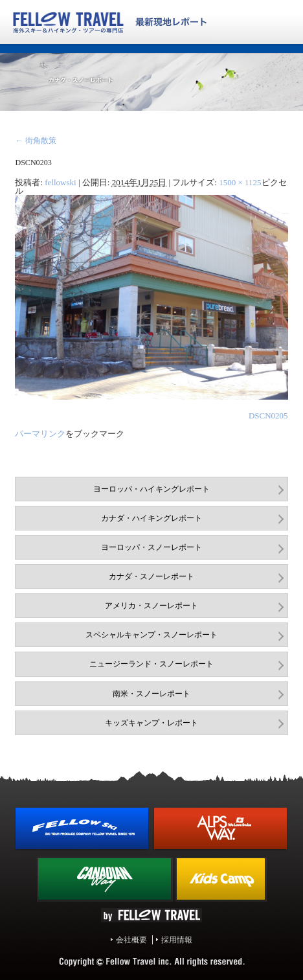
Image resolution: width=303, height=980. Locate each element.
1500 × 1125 (240, 182)
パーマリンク (40, 434)
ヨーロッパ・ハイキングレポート (151, 489)
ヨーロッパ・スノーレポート (151, 547)
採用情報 (177, 940)
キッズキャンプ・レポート (151, 723)
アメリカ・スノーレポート (151, 606)
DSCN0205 (268, 416)
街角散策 (35, 141)
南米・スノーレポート (151, 694)
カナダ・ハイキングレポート (151, 518)
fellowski (60, 182)
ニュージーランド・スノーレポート (151, 664)
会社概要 (131, 940)
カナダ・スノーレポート (151, 576)
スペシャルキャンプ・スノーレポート (151, 635)
